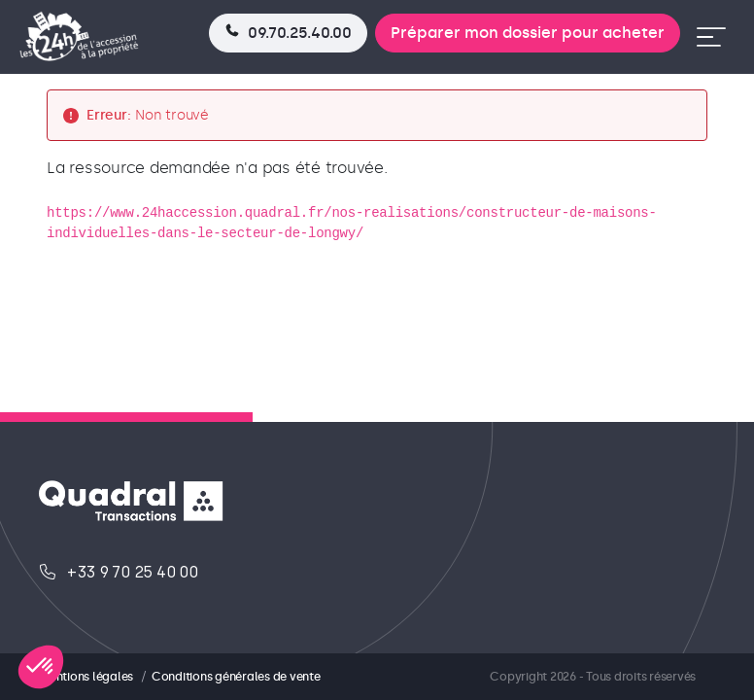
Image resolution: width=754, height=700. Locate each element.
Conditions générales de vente (236, 677)
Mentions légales (86, 677)
